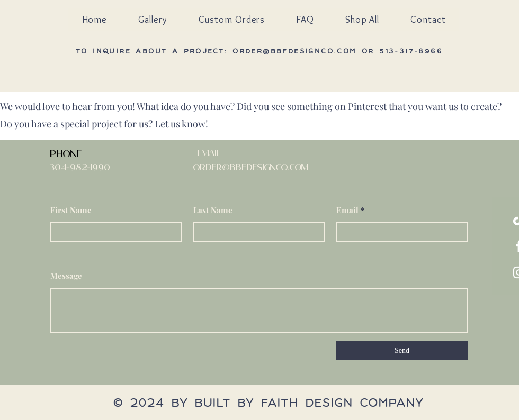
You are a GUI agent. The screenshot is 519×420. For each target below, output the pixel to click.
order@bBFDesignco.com (250, 167)
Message (66, 276)
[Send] (402, 351)
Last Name (213, 210)
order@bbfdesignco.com (294, 51)
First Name (71, 210)
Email (347, 210)
